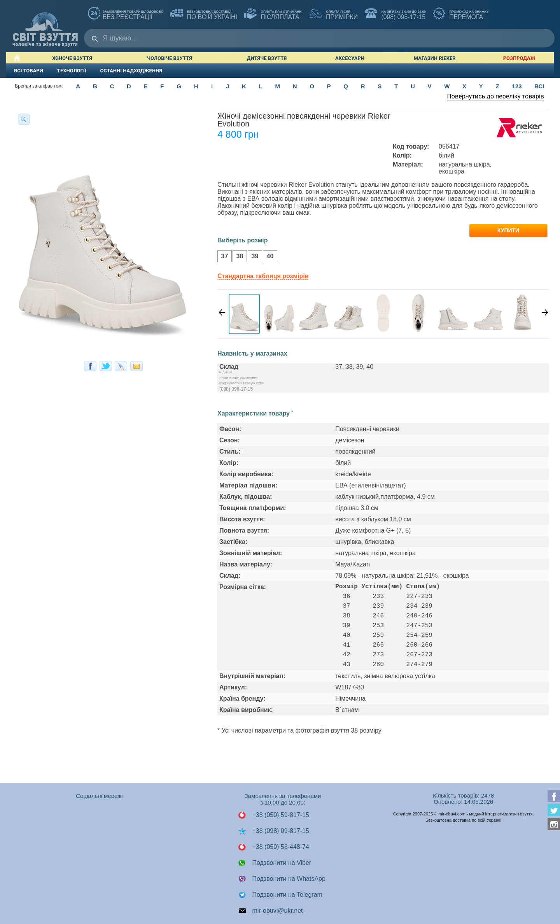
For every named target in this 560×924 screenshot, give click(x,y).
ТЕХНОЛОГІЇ (72, 71)
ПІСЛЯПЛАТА (273, 14)
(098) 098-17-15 (395, 14)
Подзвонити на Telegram (280, 895)
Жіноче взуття (72, 58)
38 (238, 257)
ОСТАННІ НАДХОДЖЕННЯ (131, 71)
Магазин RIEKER (435, 58)
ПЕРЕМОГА (461, 14)
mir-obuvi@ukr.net (270, 911)
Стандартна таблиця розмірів (263, 276)
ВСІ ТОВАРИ (29, 71)
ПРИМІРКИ (334, 14)
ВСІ (539, 86)
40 (268, 257)
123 (517, 86)
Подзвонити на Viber (275, 863)
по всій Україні (204, 14)
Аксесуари (350, 58)
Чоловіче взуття (170, 58)
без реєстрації (126, 14)
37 (223, 257)
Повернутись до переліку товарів (495, 96)
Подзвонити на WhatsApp (282, 879)
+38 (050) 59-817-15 (274, 815)
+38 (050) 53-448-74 (274, 847)
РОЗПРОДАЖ (519, 58)
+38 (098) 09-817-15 (274, 831)
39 (253, 257)
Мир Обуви (45, 26)
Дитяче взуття (267, 58)
